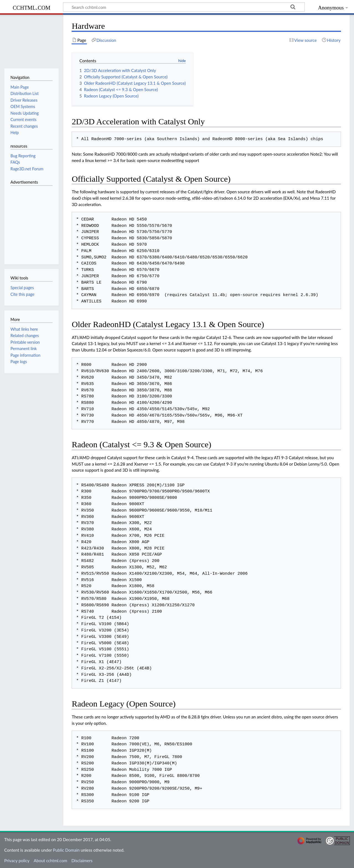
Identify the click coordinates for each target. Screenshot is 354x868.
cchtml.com (32, 7)
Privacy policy (17, 861)
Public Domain (66, 850)
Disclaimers (82, 861)
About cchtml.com (50, 861)
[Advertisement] (27, 222)
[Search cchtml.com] (184, 7)
